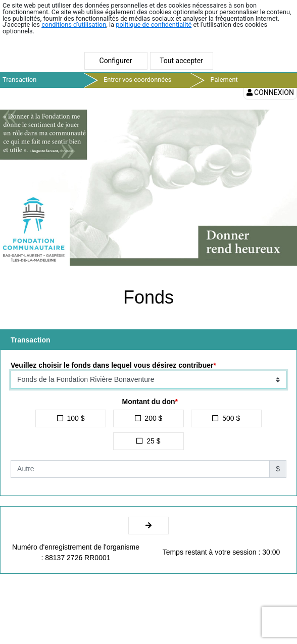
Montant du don (149, 402)
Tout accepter (181, 61)
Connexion (270, 92)
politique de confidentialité (154, 24)
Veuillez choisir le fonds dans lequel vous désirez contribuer (112, 365)
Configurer (116, 61)
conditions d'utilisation (74, 24)
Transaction (19, 80)
